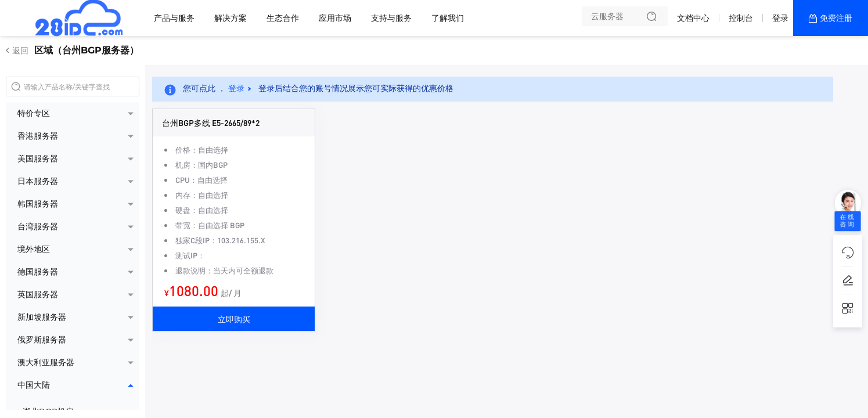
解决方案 (230, 18)
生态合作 (283, 18)
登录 (780, 18)
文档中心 (693, 18)
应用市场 (335, 18)
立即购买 (234, 319)
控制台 (741, 18)
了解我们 (448, 18)
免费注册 (836, 18)
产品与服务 (174, 18)
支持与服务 (391, 18)
